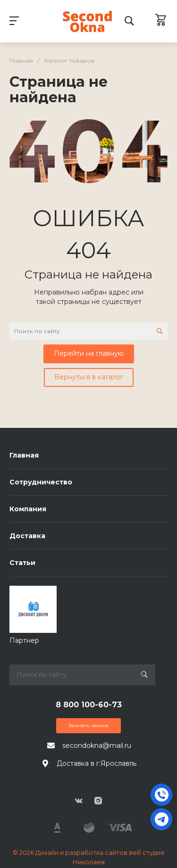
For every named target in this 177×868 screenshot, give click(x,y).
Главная (24, 455)
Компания (28, 509)
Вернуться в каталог (89, 377)
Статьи (22, 563)
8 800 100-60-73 (89, 705)
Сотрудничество (41, 482)
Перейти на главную (89, 353)
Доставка (27, 536)
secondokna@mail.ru (97, 745)
